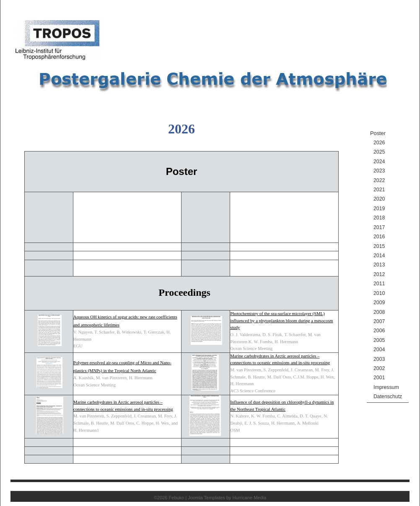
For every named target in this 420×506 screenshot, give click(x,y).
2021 (379, 190)
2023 (379, 171)
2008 (379, 312)
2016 (379, 237)
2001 (379, 378)
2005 (379, 340)
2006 (379, 331)
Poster (378, 133)
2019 (379, 209)
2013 (379, 265)
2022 (379, 180)
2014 (379, 256)
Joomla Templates (206, 498)
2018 (379, 218)
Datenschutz (388, 396)
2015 (379, 246)
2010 (379, 293)
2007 (379, 321)
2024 (379, 162)
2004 (379, 350)
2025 (379, 152)
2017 (379, 227)
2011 (379, 284)
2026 (379, 143)
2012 (379, 274)
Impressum (386, 387)
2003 (379, 359)
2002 (379, 368)
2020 (379, 199)
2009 (379, 303)
